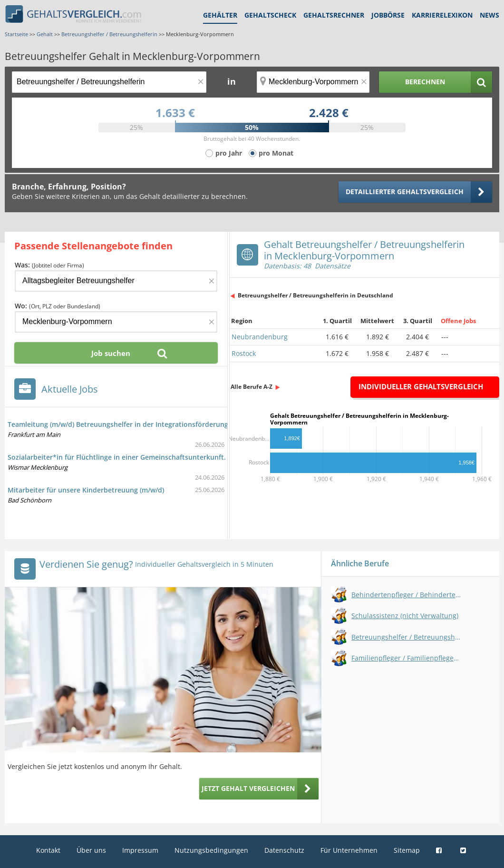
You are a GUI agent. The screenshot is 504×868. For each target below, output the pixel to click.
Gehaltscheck (270, 15)
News (489, 15)
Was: (49, 265)
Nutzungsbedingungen (211, 850)
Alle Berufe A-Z (252, 387)
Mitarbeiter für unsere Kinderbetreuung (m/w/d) (86, 490)
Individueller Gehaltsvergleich (421, 386)
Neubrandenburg (260, 337)
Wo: (58, 306)
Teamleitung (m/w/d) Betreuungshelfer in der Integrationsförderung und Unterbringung (150, 424)
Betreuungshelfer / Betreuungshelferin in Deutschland (315, 295)
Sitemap (407, 850)
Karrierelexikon (442, 15)
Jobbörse (388, 15)
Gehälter (220, 15)
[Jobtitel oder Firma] (116, 281)
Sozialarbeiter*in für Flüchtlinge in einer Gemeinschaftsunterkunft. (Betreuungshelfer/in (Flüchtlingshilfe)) (180, 457)
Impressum (140, 850)
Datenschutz (284, 850)
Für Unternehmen (349, 850)
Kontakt (48, 850)
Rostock (244, 353)
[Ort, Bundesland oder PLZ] (313, 82)
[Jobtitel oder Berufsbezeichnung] (109, 82)
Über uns (91, 850)
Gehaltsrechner (334, 15)
